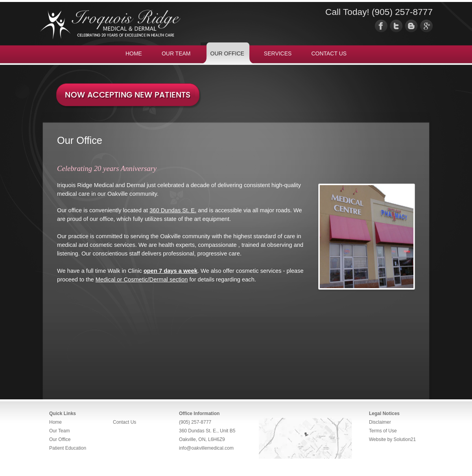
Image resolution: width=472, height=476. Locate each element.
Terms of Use (383, 431)
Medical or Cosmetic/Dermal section (142, 279)
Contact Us (124, 422)
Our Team (59, 431)
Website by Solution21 (392, 439)
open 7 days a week (171, 271)
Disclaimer (380, 422)
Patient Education (68, 448)
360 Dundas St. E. (173, 210)
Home (55, 422)
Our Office (60, 439)
